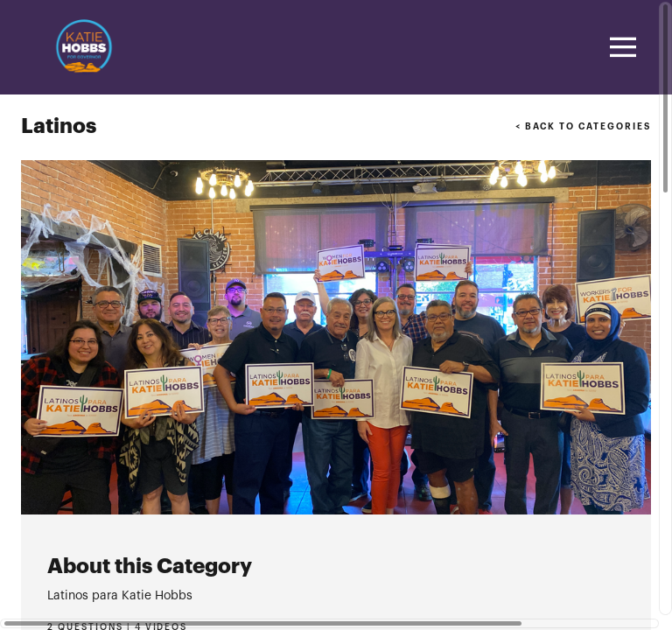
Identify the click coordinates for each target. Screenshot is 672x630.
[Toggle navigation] (620, 47)
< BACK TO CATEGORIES (583, 127)
